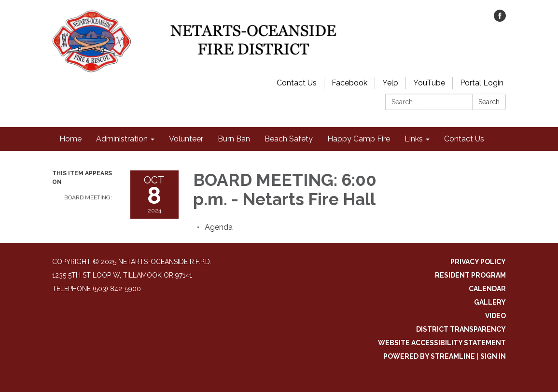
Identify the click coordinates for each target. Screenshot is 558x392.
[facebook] (500, 19)
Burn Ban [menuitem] (234, 139)
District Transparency (461, 329)
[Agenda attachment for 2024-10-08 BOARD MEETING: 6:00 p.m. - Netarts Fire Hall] (219, 227)
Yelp (390, 83)
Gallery (490, 302)
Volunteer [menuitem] (186, 139)
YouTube (429, 83)
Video (495, 316)
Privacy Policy (478, 262)
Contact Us (297, 83)
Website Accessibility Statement (442, 343)
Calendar (487, 289)
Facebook (349, 83)
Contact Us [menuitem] (464, 139)
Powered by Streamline (429, 356)
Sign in (493, 356)
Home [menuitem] (70, 139)
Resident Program (470, 275)
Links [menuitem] (414, 139)
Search (489, 102)
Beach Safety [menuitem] (289, 139)
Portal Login (482, 83)
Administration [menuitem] (122, 139)
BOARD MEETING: (88, 197)
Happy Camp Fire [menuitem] (359, 139)
